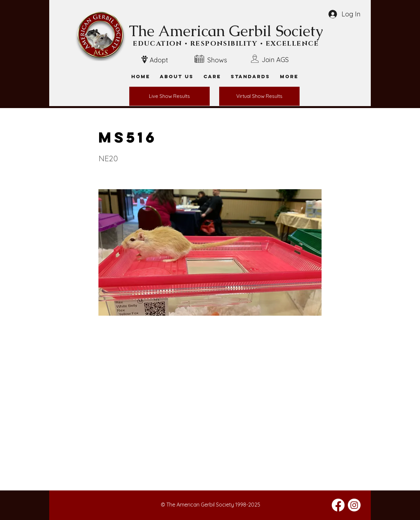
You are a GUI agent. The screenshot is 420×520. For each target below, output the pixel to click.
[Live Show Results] (169, 96)
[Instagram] (354, 505)
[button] (289, 76)
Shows (217, 60)
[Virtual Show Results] (259, 96)
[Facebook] (338, 505)
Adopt (159, 60)
